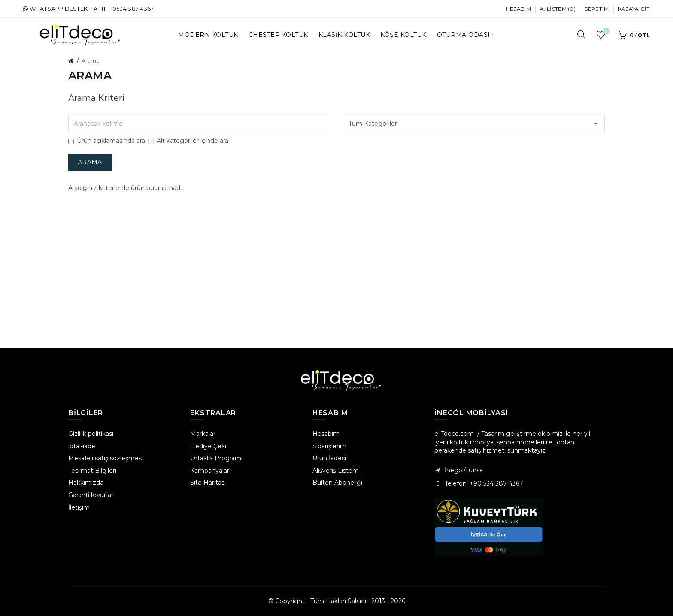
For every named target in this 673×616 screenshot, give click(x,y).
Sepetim (597, 9)
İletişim (79, 507)
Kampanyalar (210, 471)
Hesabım (518, 9)
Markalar (203, 434)
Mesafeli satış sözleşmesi (106, 458)
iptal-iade (82, 446)
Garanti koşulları (91, 495)
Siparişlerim (329, 446)
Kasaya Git (634, 9)
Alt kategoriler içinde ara (188, 141)
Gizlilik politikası (91, 434)
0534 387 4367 (133, 9)
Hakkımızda (86, 483)
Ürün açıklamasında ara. (107, 141)
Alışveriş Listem (336, 471)
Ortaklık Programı (216, 458)
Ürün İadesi (329, 458)
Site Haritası (208, 483)
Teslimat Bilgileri (92, 471)
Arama (91, 60)
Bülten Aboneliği (337, 483)
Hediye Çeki (208, 446)
